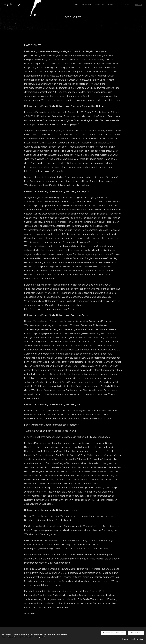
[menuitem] (76, 4)
